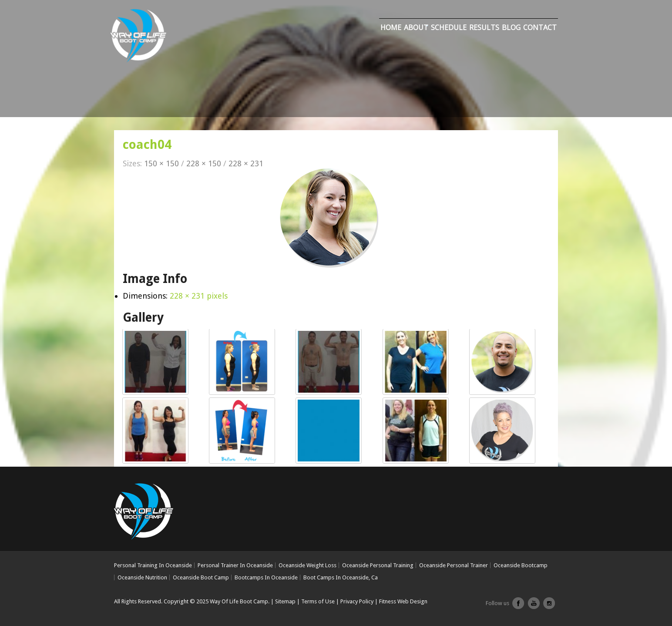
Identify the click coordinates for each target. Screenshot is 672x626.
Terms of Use (318, 601)
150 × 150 (161, 163)
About (416, 27)
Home (391, 27)
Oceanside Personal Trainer (454, 565)
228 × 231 (246, 163)
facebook (518, 606)
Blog (511, 27)
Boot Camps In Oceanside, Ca (341, 577)
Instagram (549, 606)
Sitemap (285, 601)
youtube (534, 606)
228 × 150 (204, 163)
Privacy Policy (357, 601)
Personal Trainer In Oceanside (235, 565)
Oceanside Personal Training (378, 565)
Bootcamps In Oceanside (266, 577)
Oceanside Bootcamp (521, 565)
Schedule (449, 27)
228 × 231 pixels (199, 296)
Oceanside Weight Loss (307, 565)
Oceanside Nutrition (142, 577)
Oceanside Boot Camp (201, 577)
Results (484, 27)
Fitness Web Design (403, 601)
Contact (540, 27)
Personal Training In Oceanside (153, 565)
